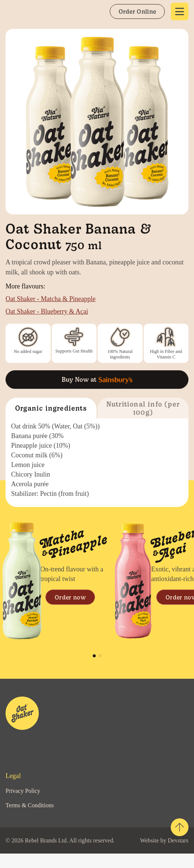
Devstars (49, 855)
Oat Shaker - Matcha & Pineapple (57, 299)
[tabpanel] (55, 581)
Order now (70, 597)
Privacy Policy (24, 791)
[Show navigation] (180, 11)
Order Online (137, 11)
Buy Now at (97, 379)
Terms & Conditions (33, 805)
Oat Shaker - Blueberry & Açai (52, 311)
